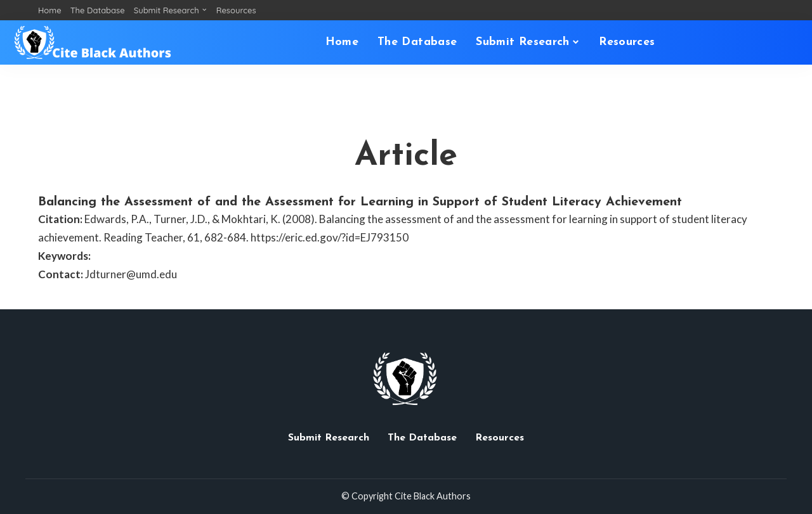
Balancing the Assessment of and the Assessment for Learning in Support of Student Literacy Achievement (360, 202)
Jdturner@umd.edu (131, 274)
